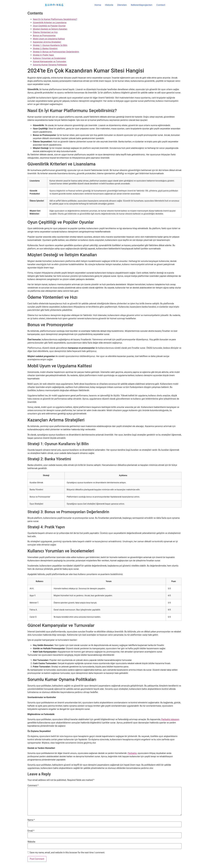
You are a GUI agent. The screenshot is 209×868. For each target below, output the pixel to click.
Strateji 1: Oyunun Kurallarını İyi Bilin (50, 45)
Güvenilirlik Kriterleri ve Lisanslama (50, 23)
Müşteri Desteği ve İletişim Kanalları (50, 29)
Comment (33, 785)
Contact (161, 5)
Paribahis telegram (170, 719)
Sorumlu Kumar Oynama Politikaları (50, 65)
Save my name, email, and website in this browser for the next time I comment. (67, 853)
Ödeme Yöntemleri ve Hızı (45, 32)
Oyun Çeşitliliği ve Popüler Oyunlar (49, 26)
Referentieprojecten (142, 5)
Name (31, 820)
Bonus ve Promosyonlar (44, 36)
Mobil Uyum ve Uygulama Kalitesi (49, 39)
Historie (109, 5)
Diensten (122, 5)
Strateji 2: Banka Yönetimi (45, 49)
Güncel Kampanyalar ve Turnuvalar (50, 61)
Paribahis (132, 753)
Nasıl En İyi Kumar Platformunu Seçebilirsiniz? (55, 19)
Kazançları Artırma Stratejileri (47, 42)
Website (31, 842)
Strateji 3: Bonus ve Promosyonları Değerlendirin (56, 52)
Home (98, 5)
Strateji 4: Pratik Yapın (43, 55)
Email (31, 831)
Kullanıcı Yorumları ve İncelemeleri (49, 58)
